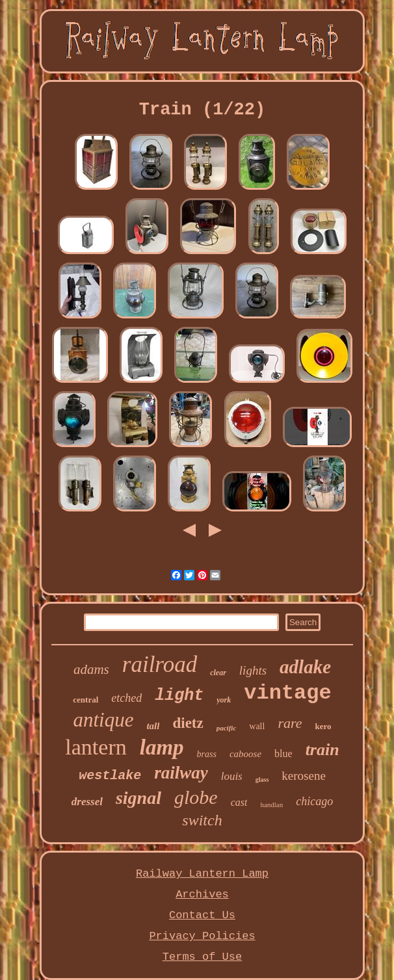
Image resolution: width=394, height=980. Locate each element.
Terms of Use (202, 957)
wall (257, 726)
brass (207, 754)
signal (138, 798)
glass (262, 780)
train (322, 750)
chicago (314, 801)
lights (253, 670)
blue (283, 754)
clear (218, 673)
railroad (160, 664)
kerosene (304, 776)
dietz (188, 723)
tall (153, 726)
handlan (271, 805)
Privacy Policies (202, 936)
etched (126, 698)
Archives (202, 895)
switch (202, 820)
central (85, 700)
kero (323, 726)
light (179, 696)
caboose (245, 754)
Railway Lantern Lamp (202, 874)
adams (91, 669)
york (224, 700)
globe (196, 797)
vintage (287, 693)
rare (290, 723)
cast (239, 802)
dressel (87, 802)
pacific (227, 728)
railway (181, 773)
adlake (305, 667)
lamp (162, 747)
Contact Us (202, 915)
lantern (96, 747)
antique (103, 720)
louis (232, 776)
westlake (110, 776)
